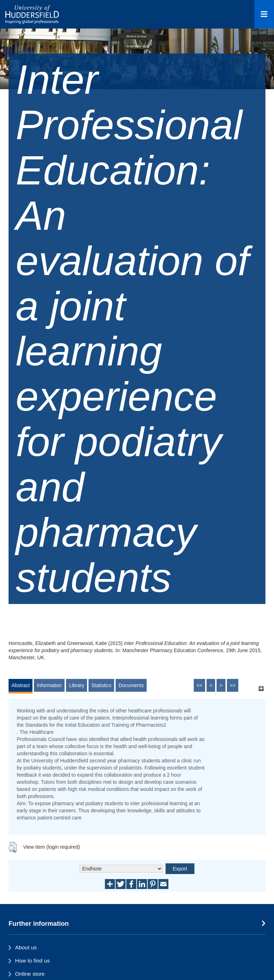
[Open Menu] (264, 14)
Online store (30, 974)
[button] (13, 847)
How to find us (32, 961)
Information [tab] (49, 685)
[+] (261, 689)
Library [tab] (77, 685)
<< (199, 685)
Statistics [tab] (101, 685)
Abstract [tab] (21, 685)
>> (233, 685)
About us (26, 947)
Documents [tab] (131, 685)
